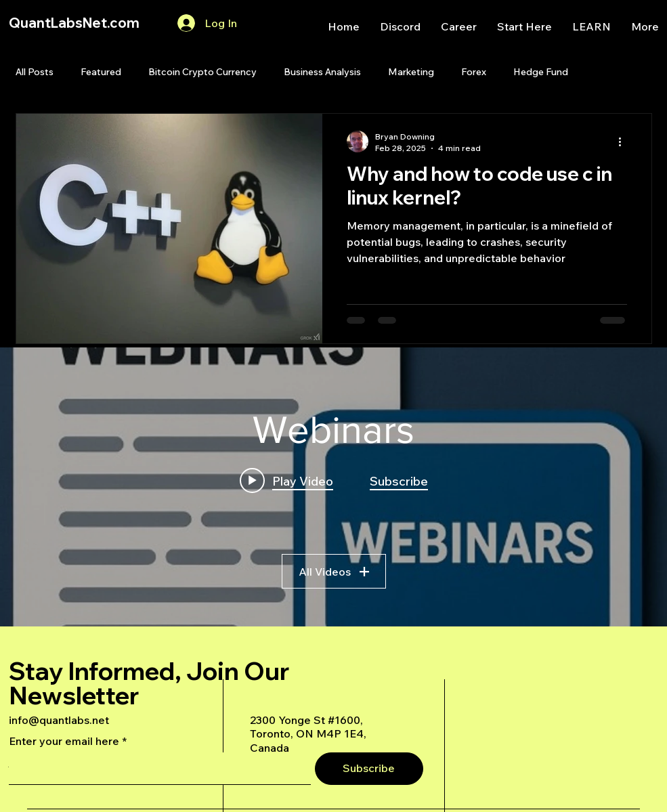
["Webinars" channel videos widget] (333, 487)
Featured (101, 72)
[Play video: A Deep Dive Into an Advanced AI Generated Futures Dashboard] (286, 480)
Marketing (411, 72)
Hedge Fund (541, 72)
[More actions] (625, 142)
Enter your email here (64, 741)
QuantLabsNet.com (74, 23)
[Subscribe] (369, 769)
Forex (474, 72)
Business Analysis (322, 72)
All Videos (334, 571)
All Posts (35, 72)
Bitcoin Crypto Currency (202, 72)
